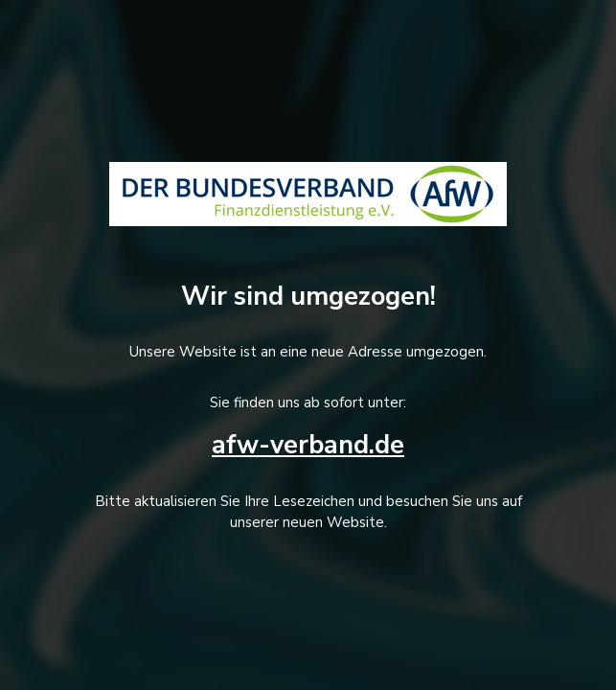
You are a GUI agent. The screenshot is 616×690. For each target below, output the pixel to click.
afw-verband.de (308, 445)
